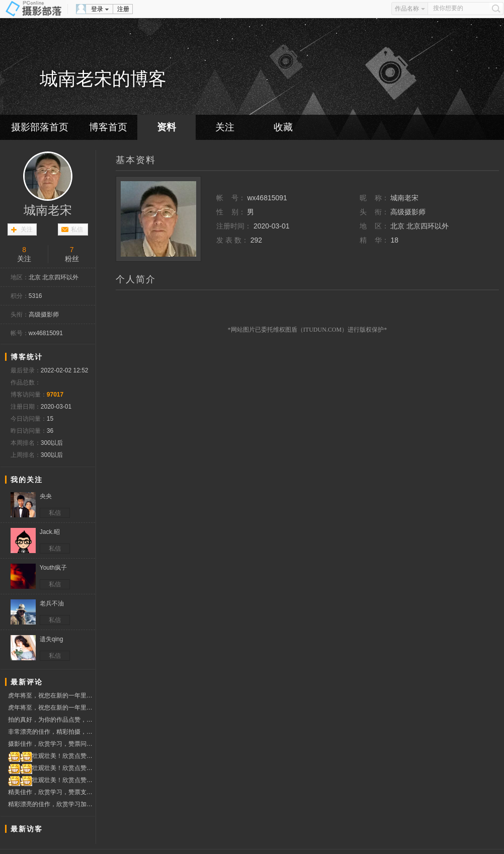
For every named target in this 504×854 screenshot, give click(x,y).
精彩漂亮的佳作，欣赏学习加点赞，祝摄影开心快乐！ (52, 804)
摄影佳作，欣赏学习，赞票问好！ (52, 745)
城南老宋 (48, 210)
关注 (225, 127)
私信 (77, 229)
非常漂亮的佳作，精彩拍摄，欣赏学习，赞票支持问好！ (52, 732)
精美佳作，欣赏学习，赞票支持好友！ (52, 792)
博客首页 (108, 127)
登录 (97, 9)
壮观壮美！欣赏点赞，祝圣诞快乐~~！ (52, 756)
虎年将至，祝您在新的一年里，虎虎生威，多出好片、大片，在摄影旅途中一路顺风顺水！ (52, 696)
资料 (166, 127)
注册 (123, 9)
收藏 (283, 127)
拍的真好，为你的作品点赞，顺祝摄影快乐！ (52, 720)
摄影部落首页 (40, 127)
